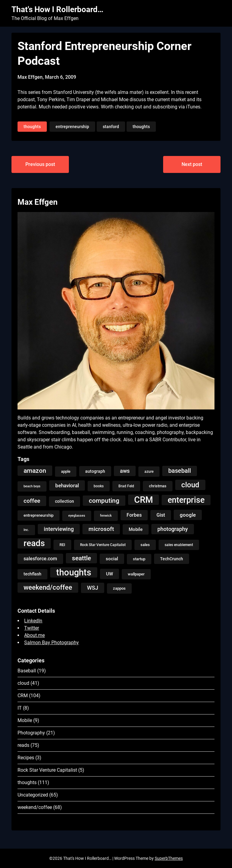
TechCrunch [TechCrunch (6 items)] (172, 559)
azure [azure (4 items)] (149, 472)
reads (23, 745)
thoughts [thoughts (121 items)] (74, 572)
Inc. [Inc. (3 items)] (26, 530)
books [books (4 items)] (99, 486)
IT (20, 708)
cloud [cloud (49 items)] (190, 485)
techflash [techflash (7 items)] (32, 574)
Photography (31, 733)
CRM (23, 696)
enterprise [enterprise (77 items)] (186, 500)
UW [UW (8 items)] (110, 574)
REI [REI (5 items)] (62, 545)
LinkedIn (33, 621)
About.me (34, 635)
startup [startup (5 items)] (139, 559)
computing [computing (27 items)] (104, 500)
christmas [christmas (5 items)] (158, 486)
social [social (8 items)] (112, 559)
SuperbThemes (169, 858)
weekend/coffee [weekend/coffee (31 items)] (48, 587)
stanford (111, 127)
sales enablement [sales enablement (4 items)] (179, 545)
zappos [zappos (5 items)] (119, 588)
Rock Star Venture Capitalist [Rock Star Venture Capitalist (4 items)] (103, 545)
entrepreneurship (72, 127)
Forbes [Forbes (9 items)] (134, 515)
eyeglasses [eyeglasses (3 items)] (77, 516)
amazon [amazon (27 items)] (35, 470)
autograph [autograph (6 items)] (95, 471)
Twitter (32, 628)
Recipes (26, 758)
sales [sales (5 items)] (145, 545)
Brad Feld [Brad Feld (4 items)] (126, 486)
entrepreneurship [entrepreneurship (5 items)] (39, 515)
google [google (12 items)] (188, 515)
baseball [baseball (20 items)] (180, 471)
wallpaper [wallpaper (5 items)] (136, 574)
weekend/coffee (35, 807)
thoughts (32, 127)
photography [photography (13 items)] (173, 529)
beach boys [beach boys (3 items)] (32, 486)
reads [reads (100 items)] (34, 543)
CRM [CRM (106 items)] (143, 500)
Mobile (25, 720)
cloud (23, 683)
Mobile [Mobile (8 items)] (136, 529)
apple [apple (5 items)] (66, 471)
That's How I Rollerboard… (57, 9)
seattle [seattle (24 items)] (81, 558)
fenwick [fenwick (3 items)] (106, 516)
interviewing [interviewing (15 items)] (59, 529)
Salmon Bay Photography (52, 643)
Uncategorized (33, 795)
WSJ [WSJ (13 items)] (93, 588)
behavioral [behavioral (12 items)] (67, 485)
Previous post (40, 164)
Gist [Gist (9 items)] (161, 515)
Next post (192, 164)
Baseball (27, 671)
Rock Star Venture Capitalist (47, 770)
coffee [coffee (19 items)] (32, 501)
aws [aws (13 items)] (125, 471)
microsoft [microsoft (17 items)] (101, 529)
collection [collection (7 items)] (64, 501)
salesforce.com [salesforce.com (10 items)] (40, 559)
